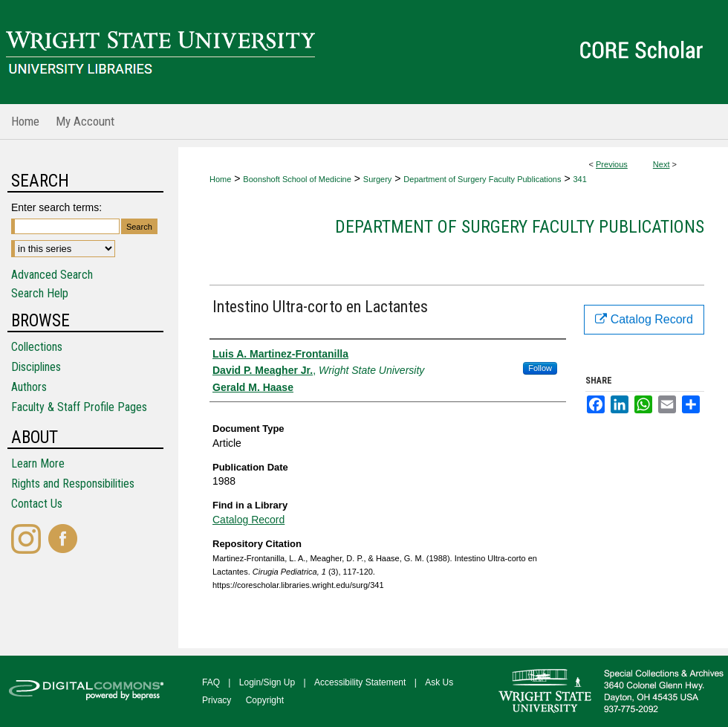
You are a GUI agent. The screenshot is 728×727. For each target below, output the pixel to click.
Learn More (38, 463)
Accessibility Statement (360, 682)
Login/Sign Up (267, 682)
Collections (37, 347)
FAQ (211, 682)
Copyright (265, 700)
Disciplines (36, 367)
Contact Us (37, 504)
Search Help (40, 293)
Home (220, 179)
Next (662, 164)
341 (579, 179)
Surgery (378, 179)
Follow (540, 368)
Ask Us (439, 682)
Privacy (217, 700)
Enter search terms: (56, 207)
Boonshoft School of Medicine (297, 179)
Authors (29, 387)
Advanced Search (52, 275)
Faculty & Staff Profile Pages (79, 407)
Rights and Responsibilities (73, 484)
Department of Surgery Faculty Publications (482, 179)
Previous (612, 164)
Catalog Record (248, 520)
